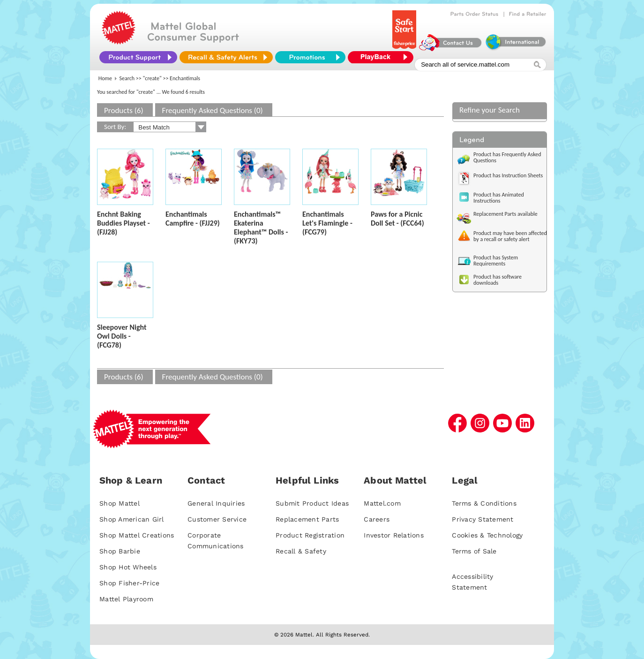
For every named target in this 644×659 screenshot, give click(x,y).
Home (105, 78)
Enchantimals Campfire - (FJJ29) (193, 219)
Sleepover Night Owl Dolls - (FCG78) (122, 336)
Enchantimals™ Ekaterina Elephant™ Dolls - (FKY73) (261, 227)
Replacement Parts (307, 519)
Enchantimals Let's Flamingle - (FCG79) (327, 223)
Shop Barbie (120, 551)
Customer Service (217, 519)
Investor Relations (394, 535)
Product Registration (310, 535)
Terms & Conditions (484, 503)
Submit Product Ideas (312, 503)
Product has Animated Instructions (499, 198)
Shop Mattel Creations (137, 535)
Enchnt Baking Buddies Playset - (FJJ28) (124, 223)
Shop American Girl (132, 519)
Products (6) (124, 110)
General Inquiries (216, 503)
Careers (377, 519)
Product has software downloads (498, 280)
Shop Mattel (120, 503)
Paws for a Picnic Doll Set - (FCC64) (397, 219)
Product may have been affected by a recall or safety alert (510, 236)
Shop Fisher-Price (129, 583)
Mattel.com (382, 503)
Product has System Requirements (496, 261)
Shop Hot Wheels (128, 567)
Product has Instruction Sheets (508, 175)
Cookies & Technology (487, 535)
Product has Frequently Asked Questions (507, 157)
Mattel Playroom (126, 599)
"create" (152, 78)
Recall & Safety (301, 551)
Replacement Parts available (505, 214)
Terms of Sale (474, 551)
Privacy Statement (483, 519)
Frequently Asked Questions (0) (213, 110)
